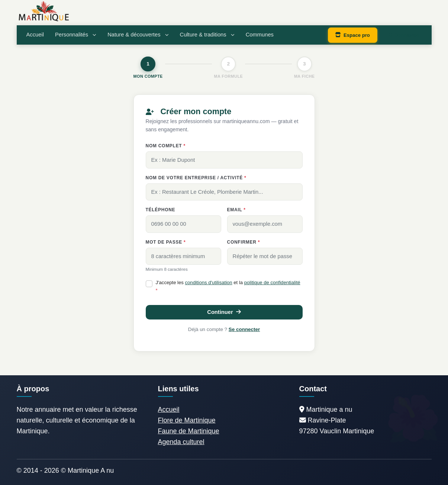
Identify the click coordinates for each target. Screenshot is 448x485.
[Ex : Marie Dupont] (224, 160)
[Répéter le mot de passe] (265, 256)
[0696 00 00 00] (183, 224)
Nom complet (166, 146)
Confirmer (244, 242)
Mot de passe (166, 242)
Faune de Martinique (189, 431)
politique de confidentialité (272, 282)
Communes (260, 35)
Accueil (35, 35)
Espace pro (353, 35)
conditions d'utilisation (209, 282)
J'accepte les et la (228, 286)
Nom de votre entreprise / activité (196, 178)
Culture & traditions (207, 35)
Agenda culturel (181, 442)
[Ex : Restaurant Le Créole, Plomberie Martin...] (224, 192)
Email (236, 210)
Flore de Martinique (187, 420)
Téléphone (161, 210)
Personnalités (76, 35)
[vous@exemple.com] (265, 224)
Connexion (403, 35)
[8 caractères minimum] (183, 256)
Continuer (224, 312)
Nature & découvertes (138, 35)
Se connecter (244, 329)
